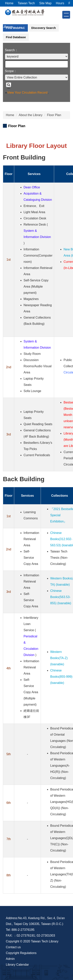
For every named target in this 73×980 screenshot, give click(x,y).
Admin (10, 959)
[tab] (15, 28)
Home (9, 3)
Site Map (45, 3)
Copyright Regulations (21, 953)
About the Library (31, 115)
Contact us (13, 947)
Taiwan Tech (26, 3)
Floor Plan (54, 115)
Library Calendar (17, 965)
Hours (60, 3)
